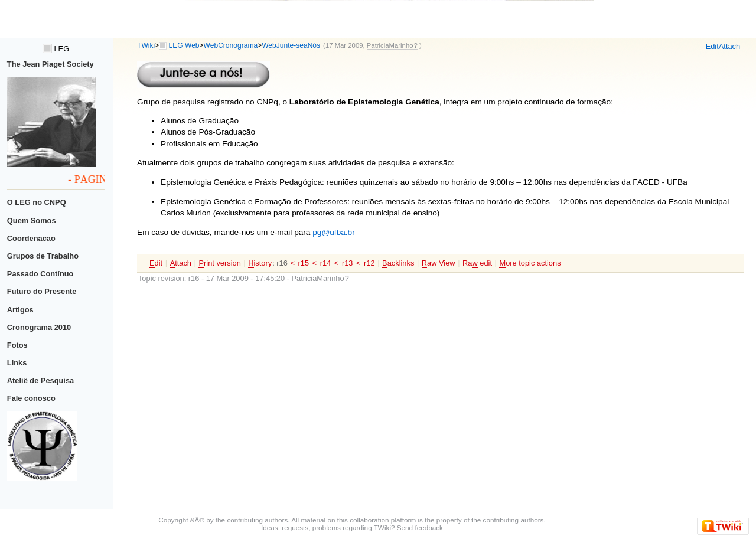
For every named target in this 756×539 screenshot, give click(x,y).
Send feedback (420, 527)
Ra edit (477, 263)
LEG (56, 49)
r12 (369, 263)
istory (260, 263)
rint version (219, 263)
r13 (348, 263)
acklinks (398, 263)
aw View (439, 263)
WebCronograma (231, 45)
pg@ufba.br (334, 232)
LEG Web (184, 45)
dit (712, 47)
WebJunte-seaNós (291, 45)
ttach (729, 47)
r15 (303, 263)
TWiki (146, 45)
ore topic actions (530, 263)
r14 (326, 263)
